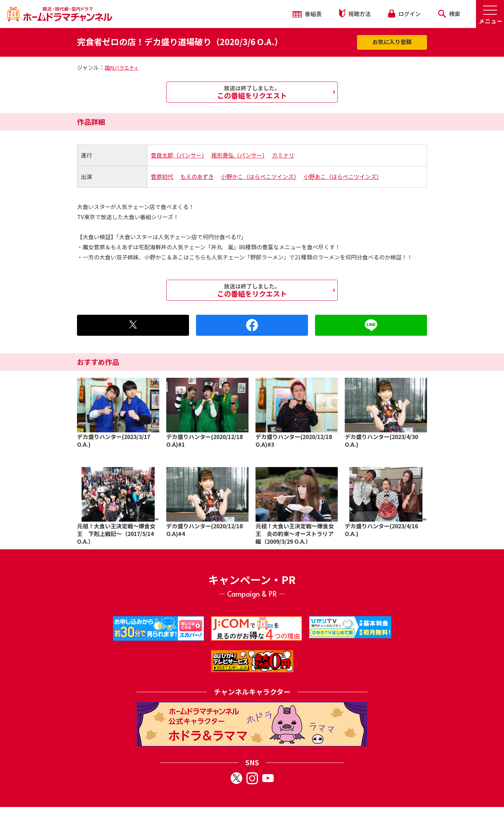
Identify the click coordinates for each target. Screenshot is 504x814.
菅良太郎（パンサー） (178, 155)
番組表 (307, 14)
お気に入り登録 (392, 42)
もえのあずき (197, 176)
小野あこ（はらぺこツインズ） (341, 176)
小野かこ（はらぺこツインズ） (259, 176)
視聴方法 (355, 13)
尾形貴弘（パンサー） (238, 155)
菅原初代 (162, 176)
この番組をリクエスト (252, 92)
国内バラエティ (122, 68)
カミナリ (283, 155)
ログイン (404, 14)
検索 (449, 14)
